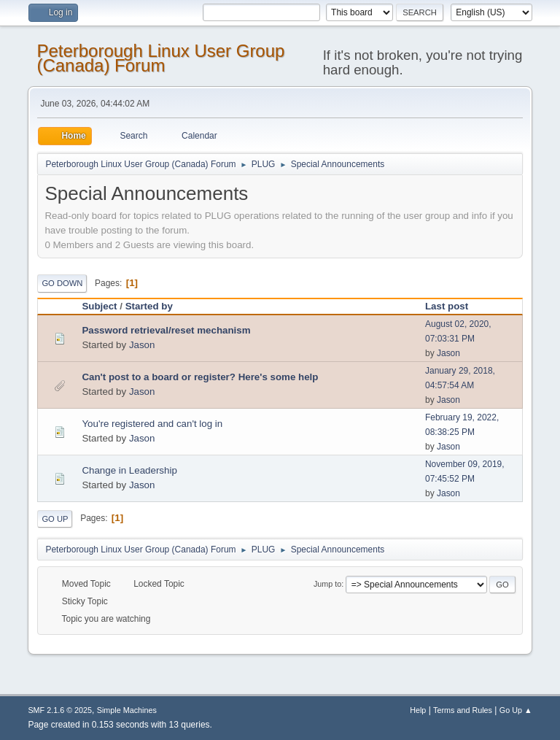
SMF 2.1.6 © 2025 (60, 710)
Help (418, 710)
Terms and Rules (463, 710)
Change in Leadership (129, 470)
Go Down (62, 283)
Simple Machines (127, 710)
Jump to (327, 584)
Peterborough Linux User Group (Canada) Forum (160, 58)
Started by (149, 306)
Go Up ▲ (516, 710)
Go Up (55, 519)
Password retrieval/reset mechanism (166, 330)
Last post (453, 306)
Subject (99, 306)
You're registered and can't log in (152, 424)
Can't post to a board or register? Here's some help (200, 377)
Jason (142, 345)
